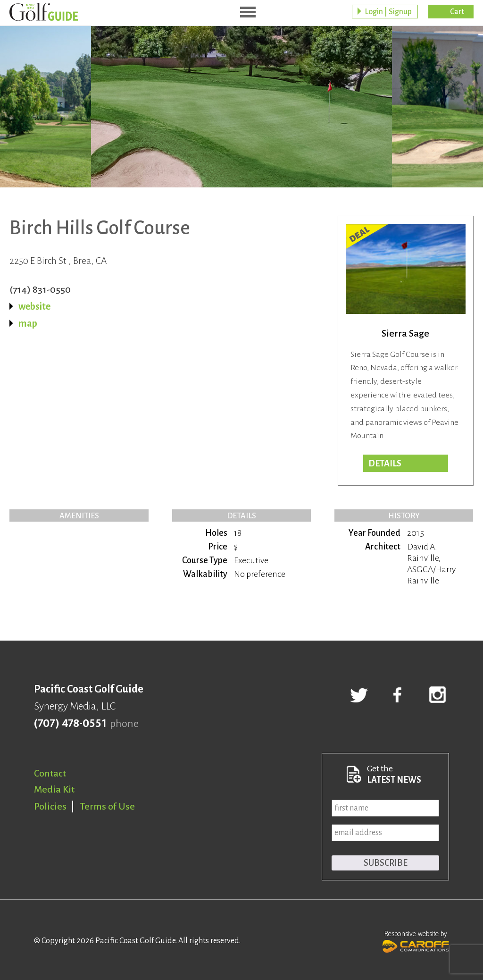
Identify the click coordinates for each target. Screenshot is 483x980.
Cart (457, 12)
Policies (50, 806)
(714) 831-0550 (40, 289)
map (28, 323)
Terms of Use (108, 806)
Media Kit (54, 789)
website (34, 306)
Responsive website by (416, 940)
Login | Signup (388, 12)
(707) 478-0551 (70, 724)
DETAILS (385, 464)
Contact (50, 773)
